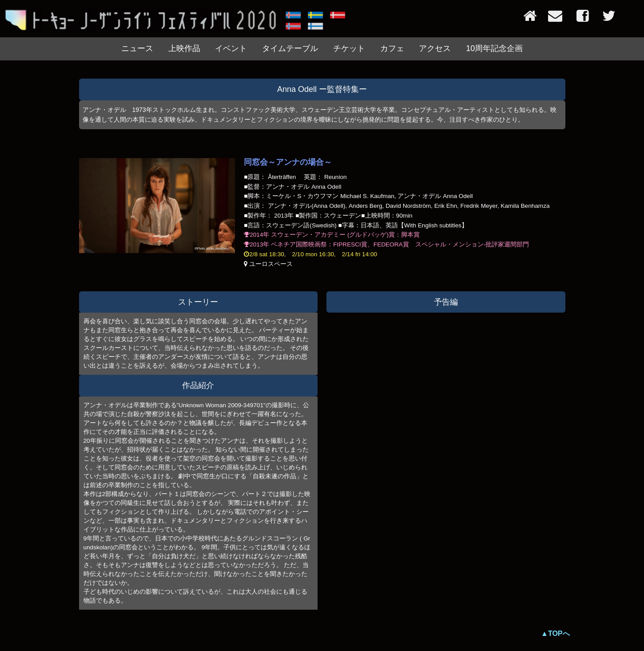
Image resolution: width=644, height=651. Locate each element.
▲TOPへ (555, 633)
